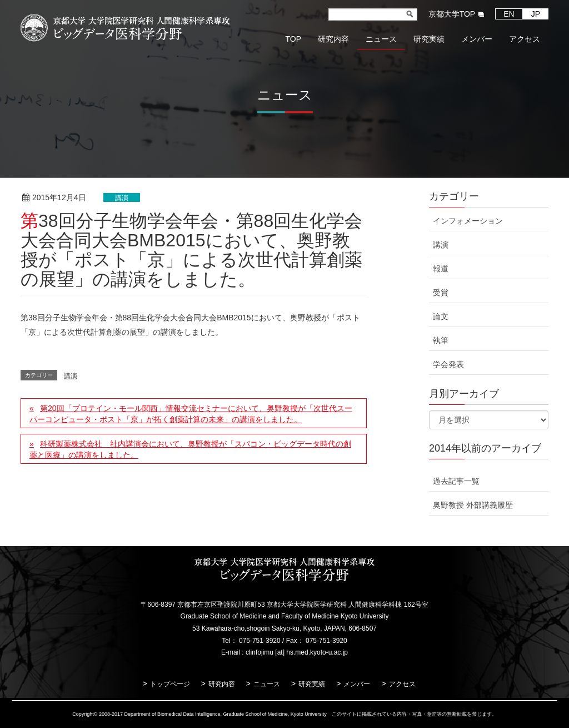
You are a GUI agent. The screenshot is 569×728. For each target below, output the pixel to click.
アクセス (402, 684)
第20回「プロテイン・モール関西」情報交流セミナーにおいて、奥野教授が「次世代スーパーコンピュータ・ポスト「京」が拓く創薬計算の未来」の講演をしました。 (191, 414)
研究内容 (222, 684)
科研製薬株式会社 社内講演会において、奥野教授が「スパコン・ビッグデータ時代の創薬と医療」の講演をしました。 (190, 449)
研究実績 (312, 684)
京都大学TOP (452, 14)
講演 (122, 198)
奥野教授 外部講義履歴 (473, 505)
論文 (441, 316)
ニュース (267, 684)
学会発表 (448, 364)
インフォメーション (468, 221)
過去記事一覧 (456, 481)
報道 (441, 269)
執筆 (441, 340)
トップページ (170, 684)
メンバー (357, 684)
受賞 (441, 293)
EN (509, 14)
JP (536, 14)
